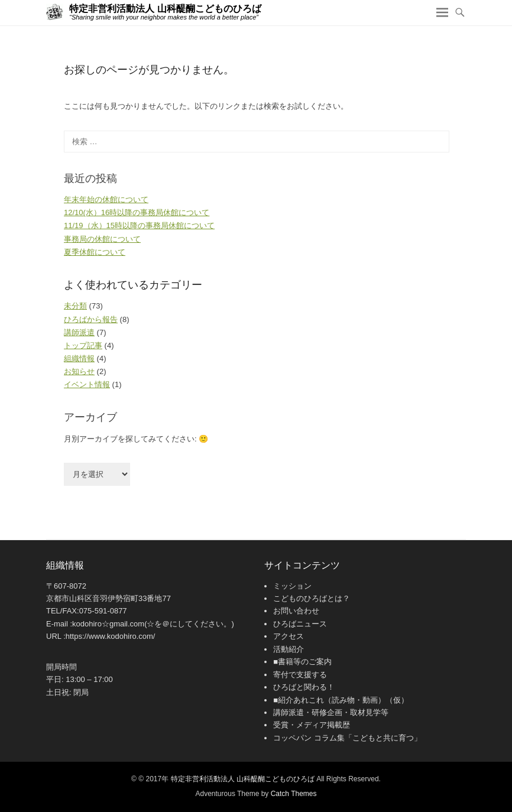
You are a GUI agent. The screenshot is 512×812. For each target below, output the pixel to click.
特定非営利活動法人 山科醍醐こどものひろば (165, 9)
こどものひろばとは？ (312, 598)
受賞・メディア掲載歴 (312, 725)
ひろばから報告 (91, 319)
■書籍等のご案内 (302, 662)
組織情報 (79, 358)
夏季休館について (95, 252)
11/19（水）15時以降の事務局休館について (139, 225)
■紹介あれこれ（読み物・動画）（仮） (341, 700)
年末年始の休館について (106, 199)
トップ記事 (83, 345)
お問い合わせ (296, 611)
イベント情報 (87, 384)
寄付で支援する (300, 675)
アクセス (289, 636)
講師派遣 (79, 332)
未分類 (75, 306)
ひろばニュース (300, 624)
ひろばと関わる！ (304, 687)
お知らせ (79, 371)
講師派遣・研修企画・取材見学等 (331, 712)
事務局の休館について (102, 239)
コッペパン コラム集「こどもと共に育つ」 (347, 738)
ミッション (292, 586)
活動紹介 (289, 649)
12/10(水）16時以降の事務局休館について (137, 212)
